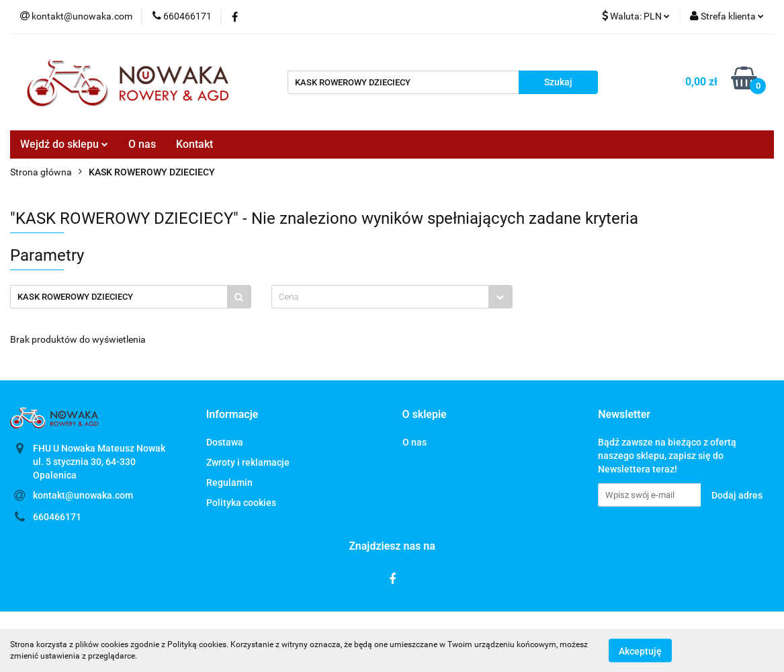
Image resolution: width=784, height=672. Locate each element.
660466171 (57, 517)
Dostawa (225, 442)
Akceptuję (640, 650)
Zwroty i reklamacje (248, 462)
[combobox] (392, 297)
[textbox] (380, 297)
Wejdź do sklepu (64, 144)
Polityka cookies (241, 503)
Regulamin (229, 482)
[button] (232, 415)
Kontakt (194, 144)
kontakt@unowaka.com (83, 495)
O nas (142, 144)
